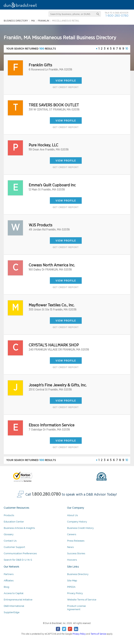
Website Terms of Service (82, 600)
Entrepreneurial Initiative (18, 600)
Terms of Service (98, 634)
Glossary (9, 534)
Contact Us (10, 541)
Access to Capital (14, 593)
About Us (72, 515)
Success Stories (76, 553)
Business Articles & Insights (19, 528)
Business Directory (78, 574)
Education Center (14, 522)
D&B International (14, 606)
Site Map (72, 581)
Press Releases (76, 541)
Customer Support (14, 547)
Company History (77, 522)
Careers (72, 534)
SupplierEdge (12, 612)
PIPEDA (71, 587)
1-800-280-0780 (117, 16)
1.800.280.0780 (46, 494)
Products (9, 515)
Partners (9, 574)
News (70, 547)
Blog (6, 587)
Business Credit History (80, 528)
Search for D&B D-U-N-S (18, 560)
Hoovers (72, 560)
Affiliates (9, 581)
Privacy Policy (75, 593)
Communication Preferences (20, 553)
